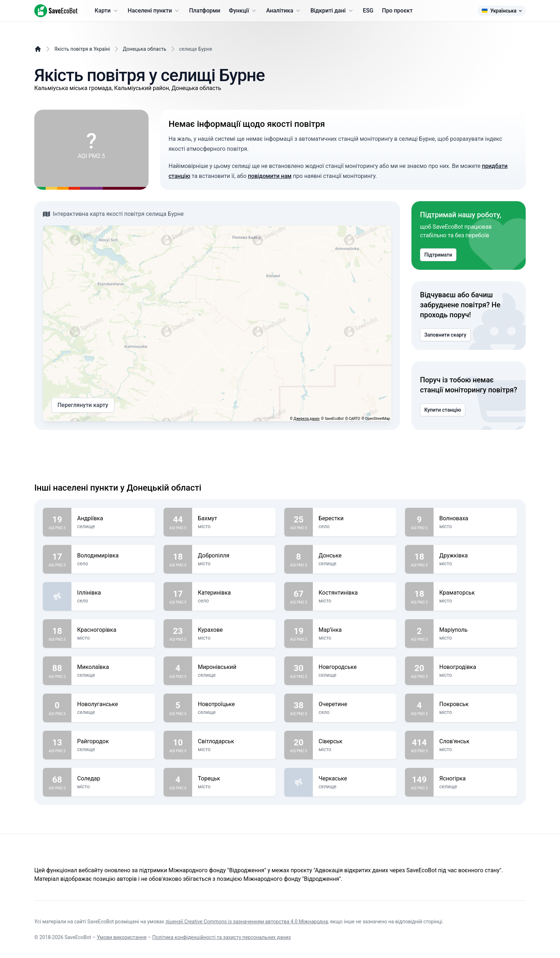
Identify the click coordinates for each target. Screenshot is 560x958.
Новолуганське (113, 704)
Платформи (204, 11)
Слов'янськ (475, 741)
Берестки (355, 518)
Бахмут (234, 518)
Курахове (234, 630)
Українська (502, 11)
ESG (368, 11)
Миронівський (234, 667)
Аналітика (284, 11)
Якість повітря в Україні (82, 49)
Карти (107, 11)
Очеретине (355, 704)
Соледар (113, 779)
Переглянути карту (83, 405)
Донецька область (145, 49)
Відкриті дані (332, 11)
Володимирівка (113, 556)
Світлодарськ (234, 741)
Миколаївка (113, 667)
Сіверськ (355, 741)
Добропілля (234, 556)
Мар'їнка (355, 630)
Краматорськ (475, 593)
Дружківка (475, 556)
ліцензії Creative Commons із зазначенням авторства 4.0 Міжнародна (247, 922)
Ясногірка (475, 779)
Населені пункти (154, 11)
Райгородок (113, 741)
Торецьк (234, 779)
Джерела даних (307, 419)
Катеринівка (234, 593)
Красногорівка (113, 630)
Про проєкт (397, 11)
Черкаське (355, 779)
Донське (355, 556)
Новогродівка (475, 667)
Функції (243, 11)
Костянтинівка (355, 593)
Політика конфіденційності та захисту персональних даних (221, 937)
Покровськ (475, 704)
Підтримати (438, 255)
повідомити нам (270, 176)
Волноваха (475, 518)
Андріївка (113, 518)
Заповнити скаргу (445, 335)
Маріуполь (475, 630)
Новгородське (355, 667)
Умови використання (122, 937)
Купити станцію (443, 410)
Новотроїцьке (234, 704)
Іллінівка (113, 593)
